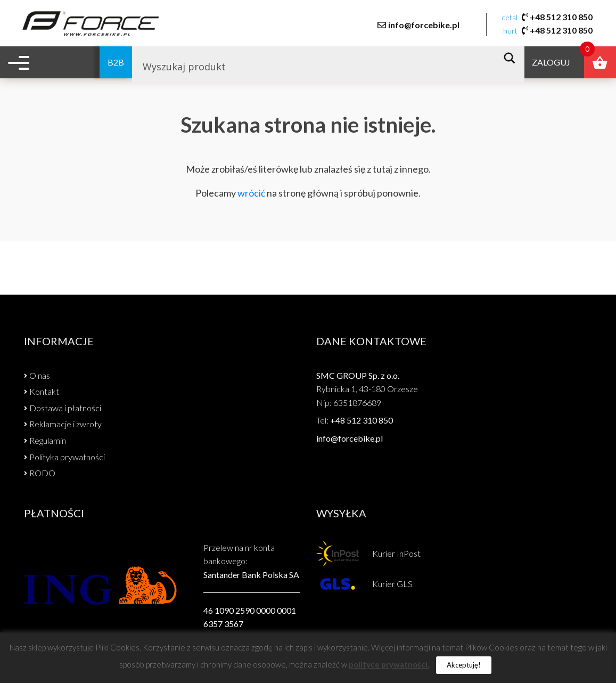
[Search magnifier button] (511, 60)
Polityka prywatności (67, 457)
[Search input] (304, 68)
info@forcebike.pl (423, 25)
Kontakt (44, 391)
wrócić (251, 193)
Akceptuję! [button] (464, 665)
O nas (40, 375)
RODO (42, 473)
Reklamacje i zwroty (65, 424)
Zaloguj (549, 64)
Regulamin (48, 440)
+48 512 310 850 (561, 17)
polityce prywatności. (389, 664)
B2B (93, 64)
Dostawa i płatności (65, 408)
